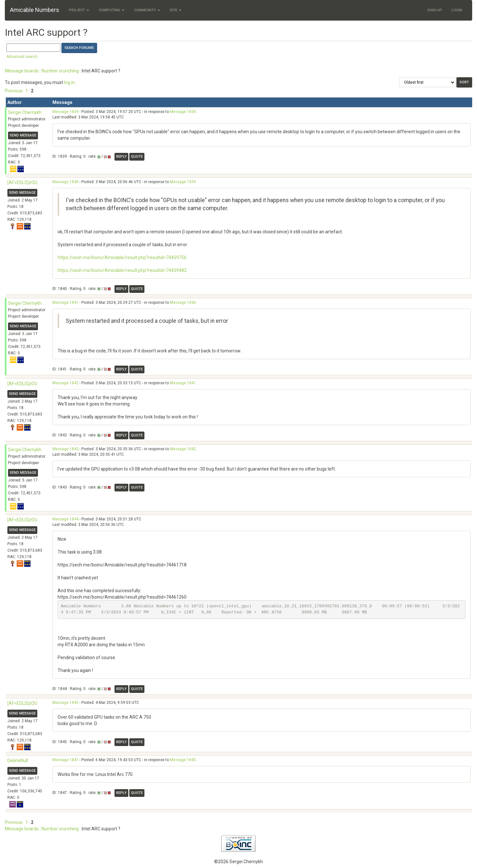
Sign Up (435, 10)
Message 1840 (65, 182)
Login (457, 10)
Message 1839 (65, 112)
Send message (23, 135)
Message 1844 (65, 519)
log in (69, 82)
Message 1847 (65, 760)
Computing (112, 10)
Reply (121, 157)
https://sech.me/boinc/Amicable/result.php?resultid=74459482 (122, 270)
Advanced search (22, 57)
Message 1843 (65, 449)
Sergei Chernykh (25, 112)
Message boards (22, 71)
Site (176, 10)
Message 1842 (65, 383)
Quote (137, 157)
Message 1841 (65, 303)
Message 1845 (65, 703)
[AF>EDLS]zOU (22, 182)
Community (147, 10)
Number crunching (60, 71)
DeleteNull (18, 761)
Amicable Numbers (35, 10)
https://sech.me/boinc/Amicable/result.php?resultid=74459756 (122, 257)
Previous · (15, 91)
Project (79, 10)
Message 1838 (183, 112)
